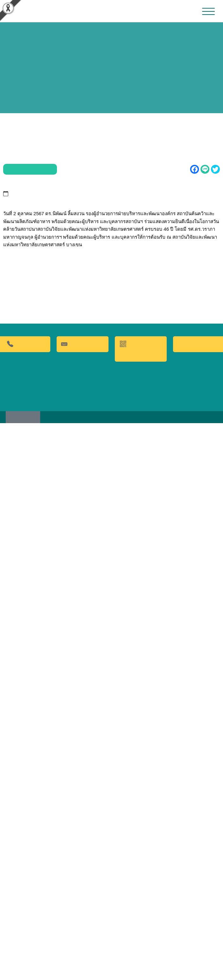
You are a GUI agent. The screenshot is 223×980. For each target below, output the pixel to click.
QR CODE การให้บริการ (141, 904)
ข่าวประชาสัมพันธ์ (27, 160)
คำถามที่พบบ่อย (83, 899)
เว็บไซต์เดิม (26, 973)
